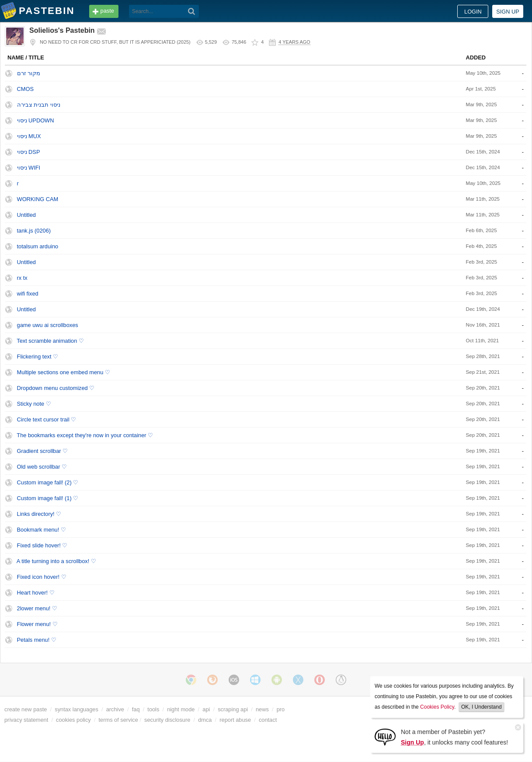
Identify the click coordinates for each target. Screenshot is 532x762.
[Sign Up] (385, 736)
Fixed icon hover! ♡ (42, 577)
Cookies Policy (437, 707)
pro (281, 709)
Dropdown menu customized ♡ (56, 388)
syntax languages (76, 709)
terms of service (118, 720)
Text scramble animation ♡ (50, 341)
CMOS (25, 89)
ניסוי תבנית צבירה (39, 105)
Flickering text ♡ (38, 357)
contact (268, 720)
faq (136, 709)
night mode (181, 709)
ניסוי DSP (29, 152)
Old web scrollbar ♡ (42, 467)
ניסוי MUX (29, 136)
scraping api (233, 709)
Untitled (26, 215)
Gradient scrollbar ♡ (43, 451)
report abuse (235, 720)
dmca (205, 720)
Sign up (508, 12)
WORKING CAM (38, 199)
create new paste (26, 709)
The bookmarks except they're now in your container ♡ (85, 435)
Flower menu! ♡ (37, 624)
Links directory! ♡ (39, 514)
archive (115, 709)
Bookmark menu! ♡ (42, 530)
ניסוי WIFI (29, 168)
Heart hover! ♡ (36, 593)
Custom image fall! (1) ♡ (48, 498)
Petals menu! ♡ (37, 640)
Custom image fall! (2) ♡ (48, 482)
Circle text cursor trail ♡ (47, 419)
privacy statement (26, 720)
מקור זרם (29, 73)
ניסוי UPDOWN (36, 120)
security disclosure (167, 720)
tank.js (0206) (34, 231)
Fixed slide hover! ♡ (42, 545)
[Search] (192, 11)
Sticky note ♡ (34, 404)
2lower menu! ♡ (37, 608)
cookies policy (73, 720)
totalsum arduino (38, 246)
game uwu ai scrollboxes (48, 325)
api (206, 709)
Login (473, 12)
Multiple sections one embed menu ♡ (64, 372)
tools (153, 709)
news (262, 709)
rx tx (22, 278)
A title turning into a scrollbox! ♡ (56, 561)
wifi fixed (28, 294)
